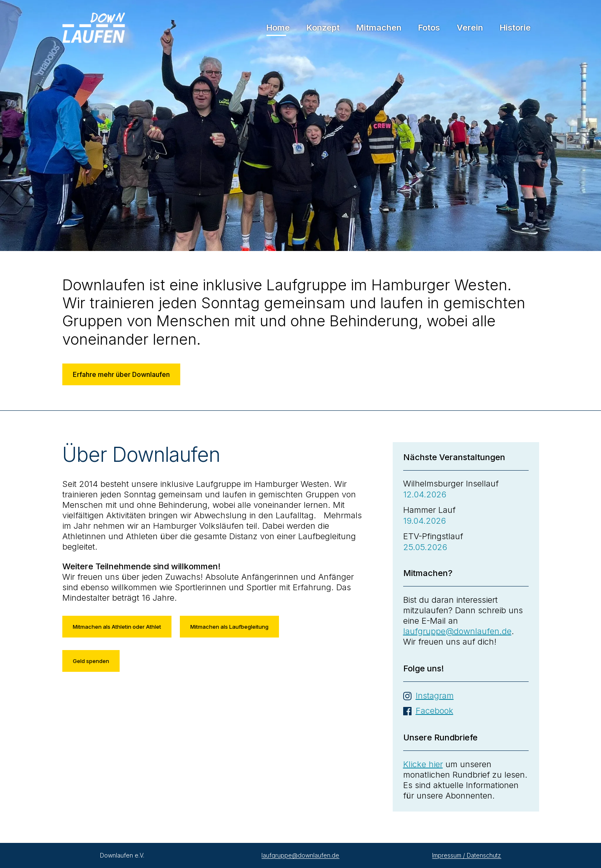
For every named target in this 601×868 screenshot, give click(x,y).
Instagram (435, 696)
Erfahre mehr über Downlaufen (121, 374)
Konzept (323, 28)
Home (278, 28)
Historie (515, 28)
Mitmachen (379, 28)
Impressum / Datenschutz (467, 855)
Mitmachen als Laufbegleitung (229, 627)
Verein (470, 28)
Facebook (435, 711)
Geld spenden (91, 661)
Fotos (429, 28)
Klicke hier (423, 764)
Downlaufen (94, 28)
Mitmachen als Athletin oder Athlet (117, 627)
